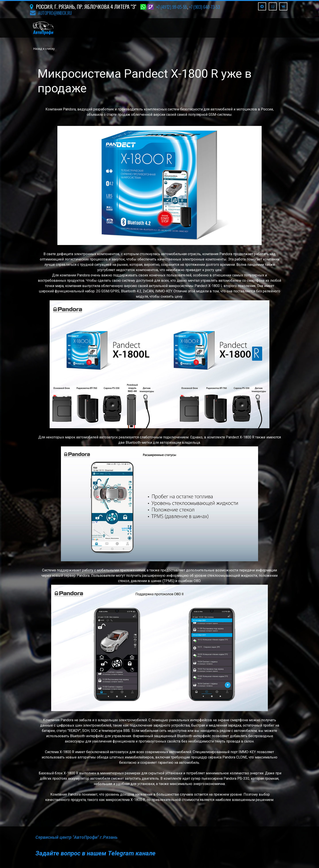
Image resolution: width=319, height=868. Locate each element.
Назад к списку (44, 49)
